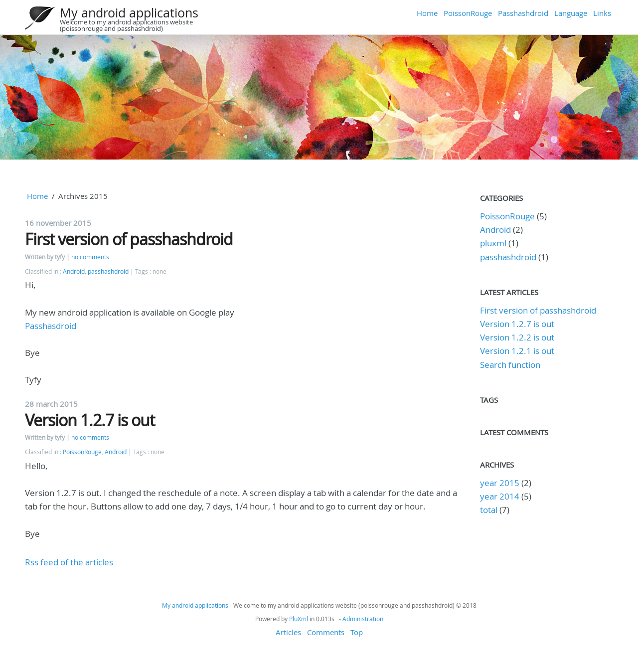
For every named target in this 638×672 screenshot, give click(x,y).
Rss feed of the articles (69, 562)
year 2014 (500, 496)
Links (602, 13)
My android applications (129, 13)
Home (427, 13)
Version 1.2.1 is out (517, 351)
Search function (510, 365)
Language (571, 13)
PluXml (299, 619)
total (490, 510)
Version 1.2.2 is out (517, 337)
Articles (288, 632)
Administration (363, 619)
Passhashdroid (523, 13)
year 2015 (500, 483)
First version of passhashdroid (129, 239)
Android (74, 271)
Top (357, 632)
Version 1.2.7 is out (90, 420)
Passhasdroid (51, 326)
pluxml (493, 243)
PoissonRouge (468, 13)
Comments (326, 632)
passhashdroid (108, 271)
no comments (90, 257)
